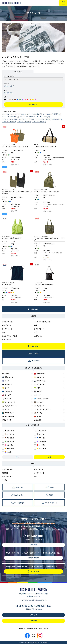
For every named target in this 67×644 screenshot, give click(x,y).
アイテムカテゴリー (9, 76)
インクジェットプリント (42, 322)
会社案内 (22, 629)
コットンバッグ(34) (17, 114)
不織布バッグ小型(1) (9, 122)
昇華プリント (7, 340)
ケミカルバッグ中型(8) (26, 119)
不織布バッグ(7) (57, 119)
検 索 (49, 457)
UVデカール (38, 336)
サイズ (6, 90)
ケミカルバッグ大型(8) (43, 119)
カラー (6, 97)
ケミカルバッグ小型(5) (10, 119)
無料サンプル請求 (33, 558)
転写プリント (7, 325)
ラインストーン (39, 329)
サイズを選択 (8, 93)
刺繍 (36, 325)
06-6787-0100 (36, 536)
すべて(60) (6, 114)
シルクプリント (7, 322)
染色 (4, 332)
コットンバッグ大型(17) (27, 117)
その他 (4, 480)
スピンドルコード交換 (9, 336)
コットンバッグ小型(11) (33, 114)
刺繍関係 (5, 473)
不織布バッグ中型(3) (24, 122)
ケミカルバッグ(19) (43, 117)
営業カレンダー (32, 629)
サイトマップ (44, 629)
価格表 (33, 316)
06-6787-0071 (44, 606)
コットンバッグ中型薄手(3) (51, 114)
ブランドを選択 (9, 86)
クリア (18, 457)
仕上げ (36, 332)
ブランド (6, 84)
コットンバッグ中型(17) (10, 117)
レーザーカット (7, 329)
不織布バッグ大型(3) (39, 122)
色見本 (33, 464)
